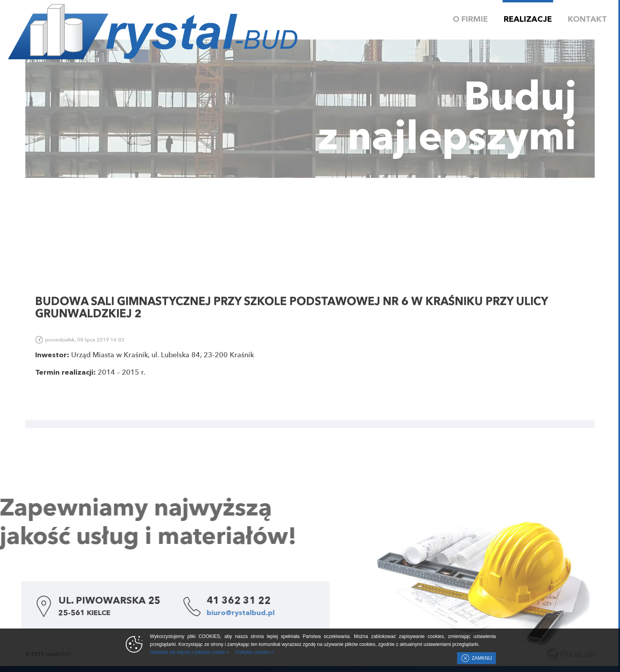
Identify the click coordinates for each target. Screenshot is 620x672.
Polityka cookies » (255, 652)
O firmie (470, 20)
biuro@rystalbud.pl (211, 613)
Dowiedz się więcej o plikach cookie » (189, 652)
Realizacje (528, 20)
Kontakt (587, 20)
